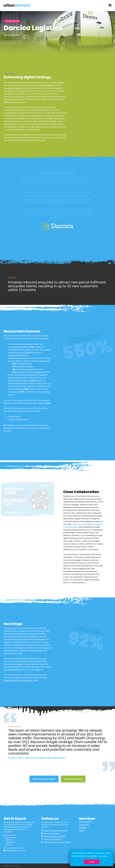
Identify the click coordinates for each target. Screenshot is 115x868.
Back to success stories (44, 779)
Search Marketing (86, 822)
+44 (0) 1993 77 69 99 (15, 848)
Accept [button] (92, 862)
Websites (83, 828)
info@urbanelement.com (16, 851)
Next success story (73, 779)
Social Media (84, 825)
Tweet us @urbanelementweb (55, 831)
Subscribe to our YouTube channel (57, 842)
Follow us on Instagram (53, 839)
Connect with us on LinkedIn (55, 836)
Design (82, 831)
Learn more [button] (103, 856)
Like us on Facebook (51, 833)
